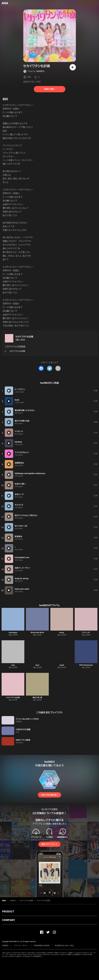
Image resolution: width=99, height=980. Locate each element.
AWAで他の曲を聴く (49, 795)
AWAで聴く (49, 89)
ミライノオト (86, 633)
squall (62, 665)
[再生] (73, 67)
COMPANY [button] (8, 920)
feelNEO (40, 71)
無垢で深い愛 (37, 698)
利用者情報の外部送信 (42, 946)
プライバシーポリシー (21, 946)
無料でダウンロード (49, 844)
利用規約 (5, 946)
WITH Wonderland (86, 665)
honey (62, 633)
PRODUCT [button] (8, 911)
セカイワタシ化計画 (24, 337)
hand (37, 665)
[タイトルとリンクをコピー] (58, 368)
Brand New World (37, 633)
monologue (13, 633)
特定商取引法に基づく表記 (64, 946)
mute (13, 665)
